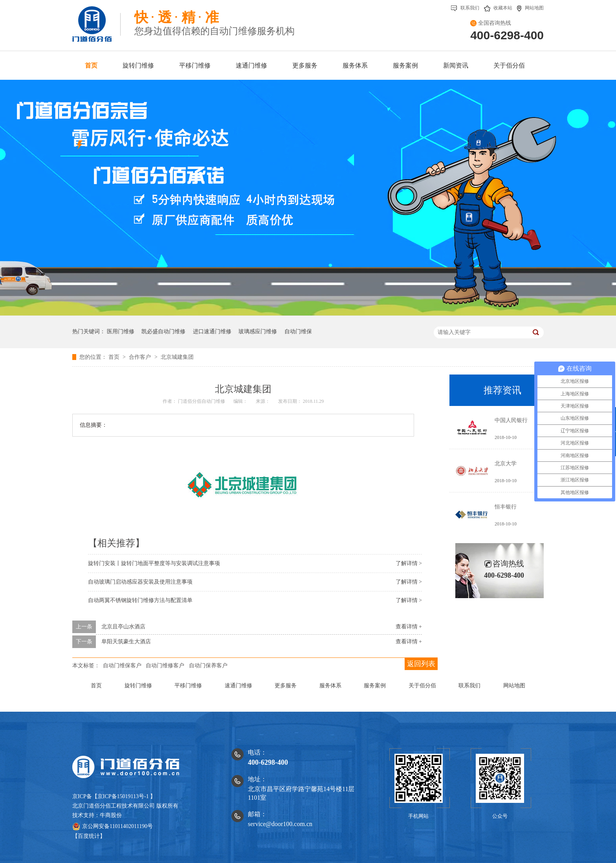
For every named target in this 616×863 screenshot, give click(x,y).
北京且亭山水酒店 (123, 627)
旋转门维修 (138, 686)
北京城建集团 (177, 357)
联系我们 (465, 8)
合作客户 (141, 357)
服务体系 (330, 686)
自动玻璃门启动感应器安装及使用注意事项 (140, 582)
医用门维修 (121, 331)
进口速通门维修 (212, 331)
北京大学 (506, 464)
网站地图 (530, 8)
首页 (115, 357)
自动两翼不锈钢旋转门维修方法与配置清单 (140, 600)
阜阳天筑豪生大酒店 (126, 642)
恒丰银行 (506, 507)
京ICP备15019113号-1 (123, 796)
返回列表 (421, 664)
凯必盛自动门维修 (163, 331)
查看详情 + (409, 627)
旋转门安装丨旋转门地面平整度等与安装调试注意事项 (154, 563)
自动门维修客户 (165, 666)
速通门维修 (238, 686)
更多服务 (286, 686)
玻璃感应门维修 (258, 331)
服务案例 (375, 686)
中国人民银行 (511, 420)
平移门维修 (188, 686)
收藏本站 (498, 8)
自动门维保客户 (122, 666)
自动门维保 (298, 331)
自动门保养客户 (208, 666)
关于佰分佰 (422, 686)
